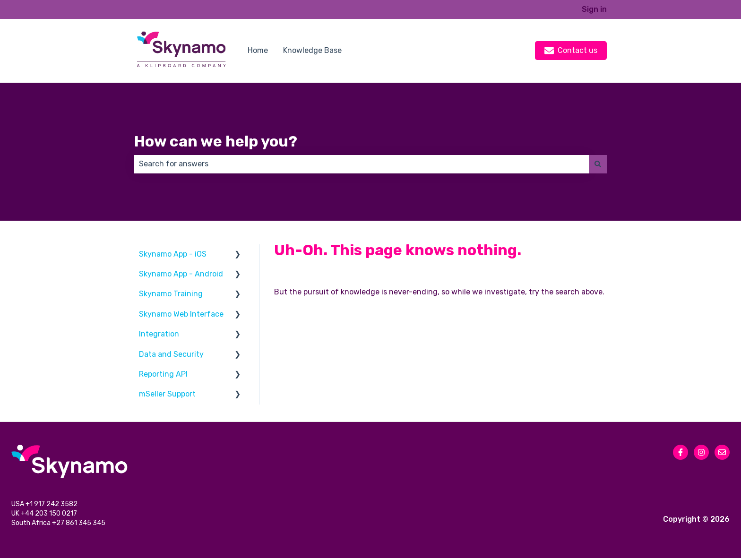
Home (258, 50)
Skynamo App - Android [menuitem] (181, 274)
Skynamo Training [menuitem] (171, 294)
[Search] (598, 164)
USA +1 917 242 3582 (45, 505)
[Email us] (722, 452)
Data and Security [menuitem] (171, 354)
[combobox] (362, 164)
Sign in (594, 9)
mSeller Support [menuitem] (167, 394)
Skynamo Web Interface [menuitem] (181, 314)
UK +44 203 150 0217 (45, 515)
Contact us (571, 51)
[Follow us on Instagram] (701, 452)
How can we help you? (216, 141)
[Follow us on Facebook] (681, 452)
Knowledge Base (312, 50)
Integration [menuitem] (159, 334)
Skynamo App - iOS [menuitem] (173, 254)
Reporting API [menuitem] (163, 374)
